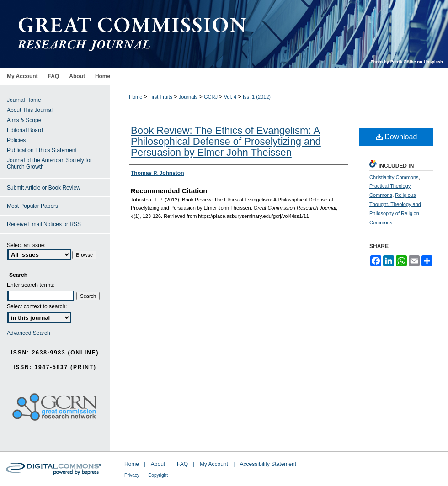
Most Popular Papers (32, 206)
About (158, 464)
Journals (188, 97)
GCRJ (211, 97)
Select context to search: (37, 306)
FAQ (182, 464)
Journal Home (24, 100)
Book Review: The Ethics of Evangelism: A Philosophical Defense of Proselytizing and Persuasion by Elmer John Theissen (226, 141)
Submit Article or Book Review (44, 188)
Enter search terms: (31, 285)
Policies (16, 140)
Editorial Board (25, 130)
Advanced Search (29, 333)
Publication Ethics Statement (42, 150)
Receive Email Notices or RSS (44, 224)
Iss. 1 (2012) (257, 97)
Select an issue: (26, 245)
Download (397, 137)
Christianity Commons (394, 177)
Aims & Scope (24, 120)
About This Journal (30, 110)
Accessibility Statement (268, 464)
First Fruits (160, 97)
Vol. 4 (230, 97)
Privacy (132, 475)
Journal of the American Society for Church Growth (49, 164)
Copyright (158, 475)
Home (136, 97)
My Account (214, 464)
